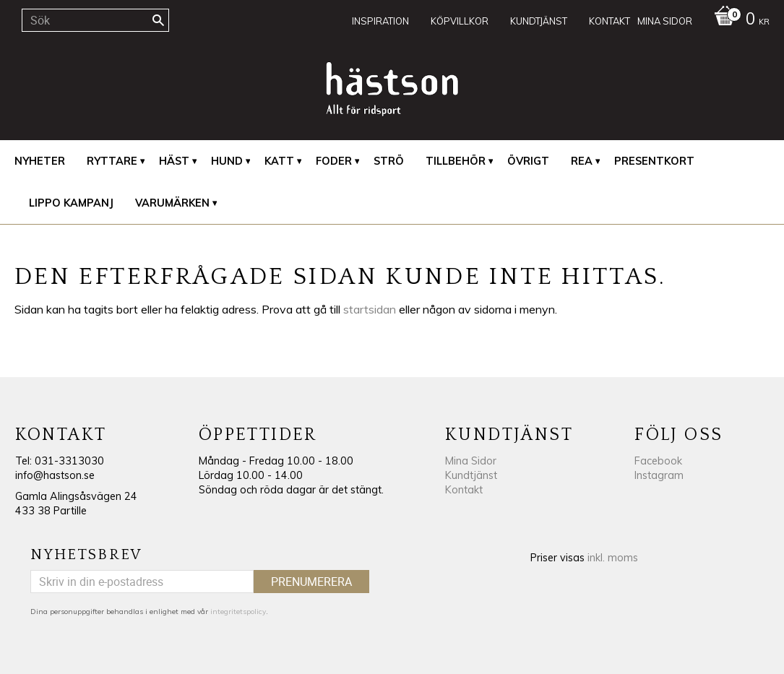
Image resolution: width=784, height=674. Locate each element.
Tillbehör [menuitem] (456, 161)
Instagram (659, 475)
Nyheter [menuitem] (40, 161)
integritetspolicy (238, 612)
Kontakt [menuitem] (609, 21)
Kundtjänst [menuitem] (539, 21)
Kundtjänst (471, 475)
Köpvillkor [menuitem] (460, 21)
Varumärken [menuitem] (172, 203)
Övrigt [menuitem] (528, 161)
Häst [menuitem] (174, 161)
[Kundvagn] (738, 20)
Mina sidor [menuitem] (665, 21)
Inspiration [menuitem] (380, 21)
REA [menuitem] (582, 161)
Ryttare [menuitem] (112, 161)
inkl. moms (613, 558)
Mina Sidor (471, 461)
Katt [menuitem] (279, 161)
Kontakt (464, 490)
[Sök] (158, 20)
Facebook (658, 461)
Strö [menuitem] (389, 161)
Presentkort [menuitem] (654, 161)
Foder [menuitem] (334, 161)
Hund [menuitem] (227, 161)
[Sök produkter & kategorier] (95, 20)
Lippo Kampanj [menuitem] (71, 203)
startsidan (370, 309)
